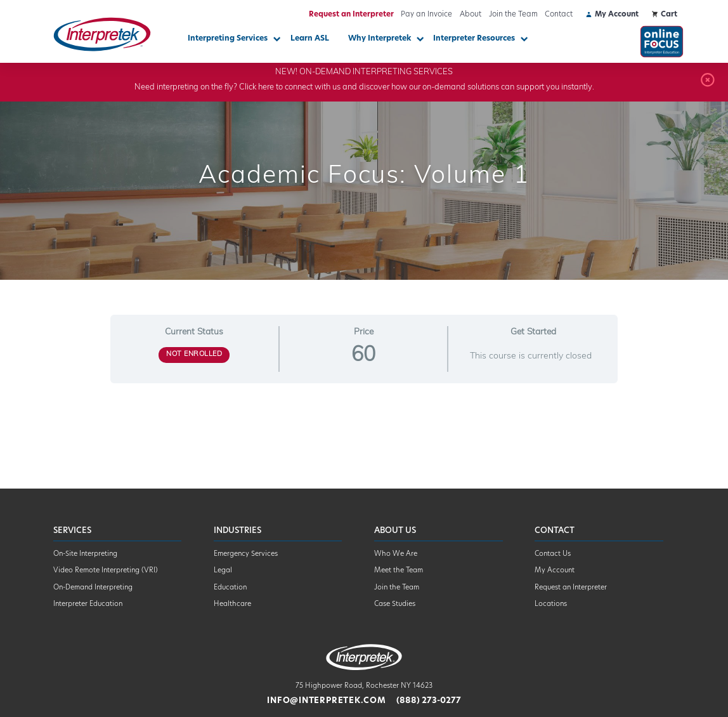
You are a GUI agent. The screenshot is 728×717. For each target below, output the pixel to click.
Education (230, 588)
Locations (551, 604)
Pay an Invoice (426, 15)
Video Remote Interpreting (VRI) (106, 571)
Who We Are (396, 554)
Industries (237, 531)
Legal (223, 571)
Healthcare (232, 604)
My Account (555, 571)
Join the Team (513, 15)
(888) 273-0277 (429, 701)
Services (72, 531)
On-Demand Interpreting (93, 588)
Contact (559, 15)
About (471, 15)
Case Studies (395, 604)
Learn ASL (310, 39)
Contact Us (553, 554)
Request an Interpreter (351, 15)
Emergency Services (246, 554)
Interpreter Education (88, 604)
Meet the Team (399, 571)
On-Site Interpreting (85, 554)
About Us (395, 531)
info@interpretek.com (326, 701)
